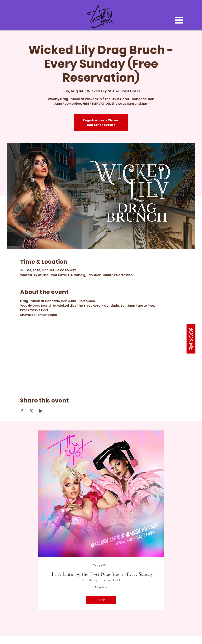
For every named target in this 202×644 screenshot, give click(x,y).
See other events (101, 125)
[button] (179, 20)
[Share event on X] (31, 411)
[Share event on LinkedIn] (41, 411)
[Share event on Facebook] (22, 411)
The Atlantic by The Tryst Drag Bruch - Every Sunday (101, 574)
